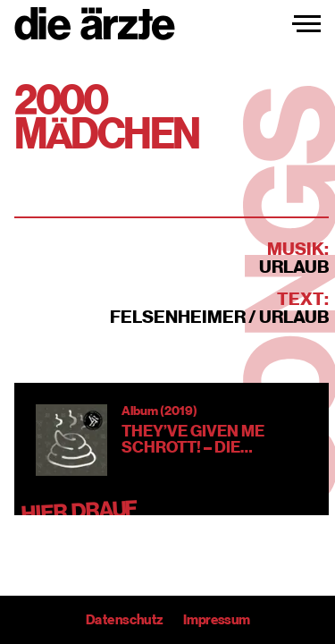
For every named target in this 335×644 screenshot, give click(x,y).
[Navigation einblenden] (306, 24)
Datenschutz (124, 620)
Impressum (216, 620)
